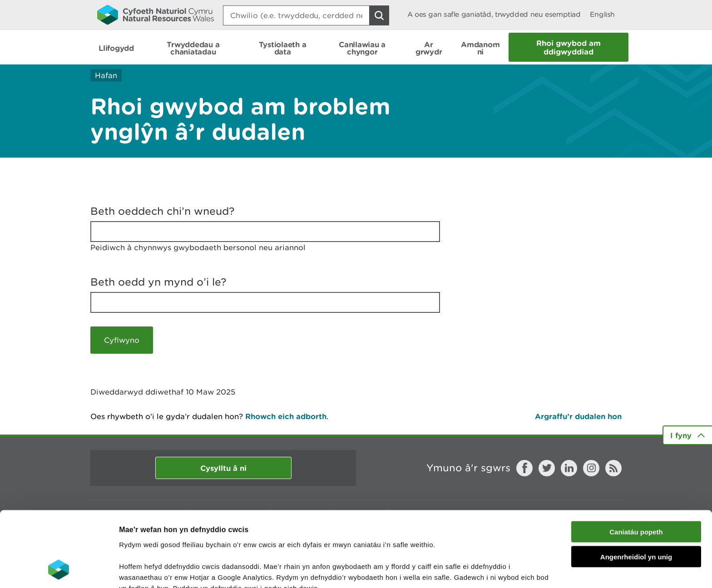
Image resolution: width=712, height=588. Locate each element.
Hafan (106, 75)
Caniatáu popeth (636, 463)
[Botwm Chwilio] (379, 15)
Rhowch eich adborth (286, 416)
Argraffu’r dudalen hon (578, 416)
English (602, 14)
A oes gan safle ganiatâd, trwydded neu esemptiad (494, 14)
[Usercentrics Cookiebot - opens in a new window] (59, 570)
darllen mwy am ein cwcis (183, 541)
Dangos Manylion (505, 570)
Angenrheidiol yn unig (636, 488)
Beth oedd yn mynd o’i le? (158, 282)
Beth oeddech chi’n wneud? (163, 211)
